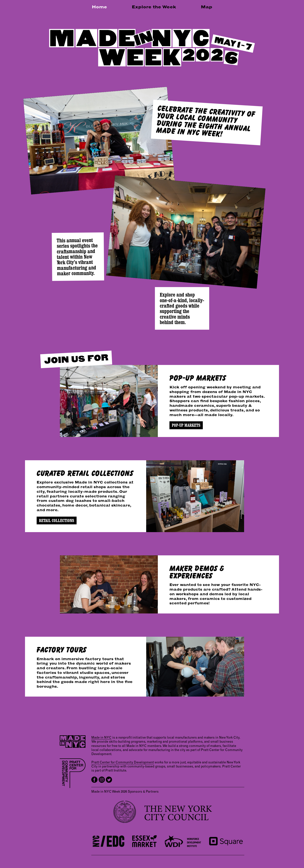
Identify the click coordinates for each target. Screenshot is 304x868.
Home (99, 7)
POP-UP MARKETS (186, 425)
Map (207, 7)
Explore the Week (154, 7)
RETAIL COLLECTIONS (57, 520)
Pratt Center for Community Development (123, 762)
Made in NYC (101, 737)
